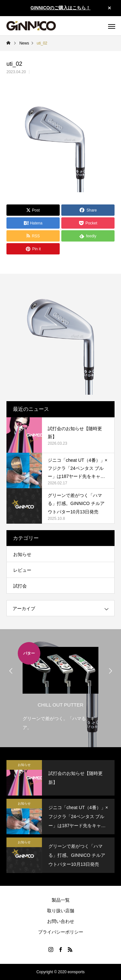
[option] (60, 687)
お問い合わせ (61, 921)
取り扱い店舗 (61, 911)
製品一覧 (61, 900)
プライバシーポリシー (61, 932)
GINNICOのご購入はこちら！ (61, 8)
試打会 (20, 586)
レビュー (22, 570)
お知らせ (22, 554)
